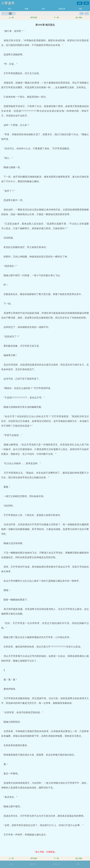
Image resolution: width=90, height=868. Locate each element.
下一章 (56, 18)
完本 (43, 9)
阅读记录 (62, 9)
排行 (10, 9)
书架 (80, 9)
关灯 (87, 14)
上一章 (11, 18)
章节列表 (34, 18)
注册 (86, 3)
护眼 (82, 14)
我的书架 (33, 864)
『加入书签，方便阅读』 (45, 852)
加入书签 (79, 18)
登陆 (80, 3)
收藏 (26, 9)
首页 (11, 864)
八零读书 (8, 3)
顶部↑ (78, 864)
